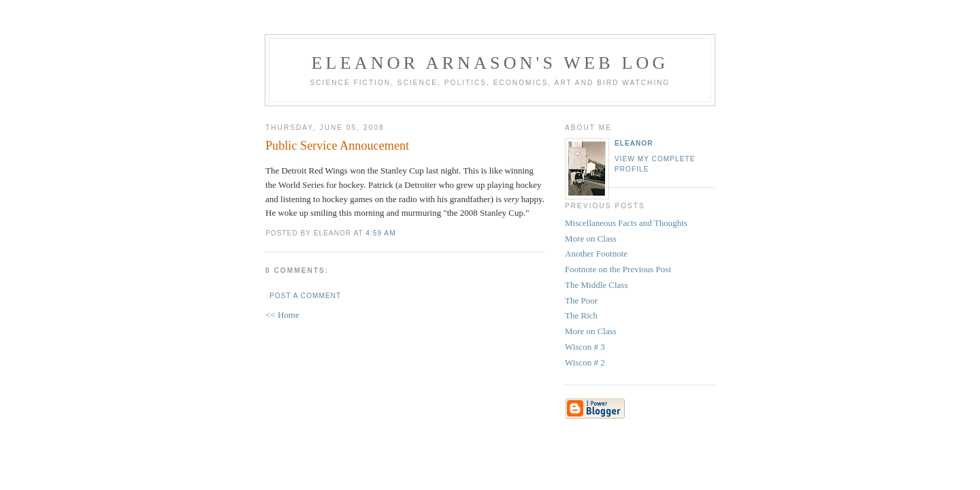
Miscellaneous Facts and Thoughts (626, 223)
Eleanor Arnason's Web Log (490, 63)
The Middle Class (596, 285)
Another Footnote (596, 254)
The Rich (581, 315)
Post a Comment (305, 296)
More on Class (591, 239)
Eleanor (634, 143)
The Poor (581, 300)
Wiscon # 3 (585, 347)
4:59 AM (380, 233)
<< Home (282, 315)
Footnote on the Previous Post (618, 269)
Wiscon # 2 (585, 362)
